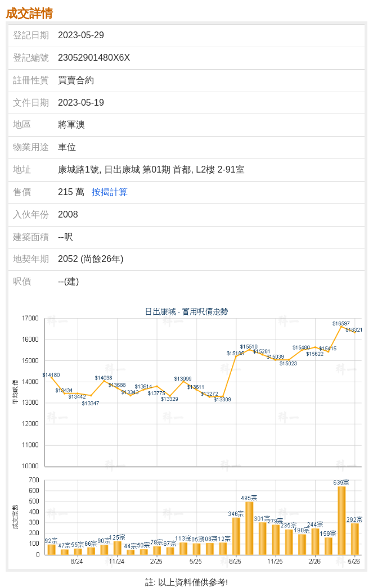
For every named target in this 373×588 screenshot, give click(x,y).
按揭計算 (110, 192)
